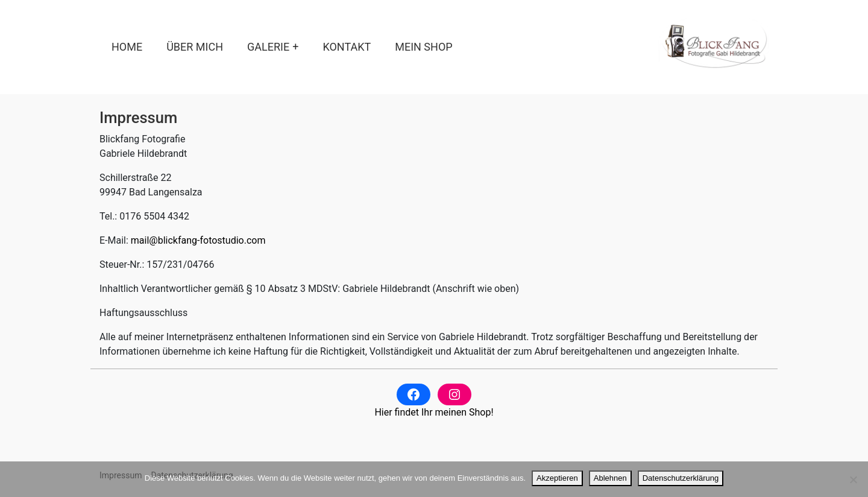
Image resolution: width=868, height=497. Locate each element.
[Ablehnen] (853, 480)
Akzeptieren (557, 478)
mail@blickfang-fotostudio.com (198, 240)
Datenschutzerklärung (681, 478)
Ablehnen (610, 478)
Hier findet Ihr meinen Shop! (434, 412)
